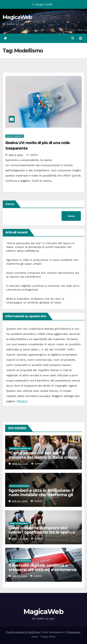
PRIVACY (22, 401)
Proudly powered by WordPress (23, 632)
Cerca (10, 204)
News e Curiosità (15, 136)
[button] (73, 38)
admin (32, 155)
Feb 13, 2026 (20, 576)
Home (35, 637)
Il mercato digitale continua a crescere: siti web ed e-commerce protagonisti (43, 570)
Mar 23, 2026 (20, 539)
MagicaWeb (17, 17)
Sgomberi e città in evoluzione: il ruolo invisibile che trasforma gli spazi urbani (41, 495)
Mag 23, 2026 (20, 464)
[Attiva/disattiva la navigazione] (81, 38)
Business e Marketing (20, 448)
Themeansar (74, 632)
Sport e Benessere (19, 523)
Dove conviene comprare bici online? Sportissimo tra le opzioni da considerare (42, 532)
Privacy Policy (48, 637)
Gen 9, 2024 (16, 155)
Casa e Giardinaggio (19, 486)
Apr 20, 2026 (20, 501)
